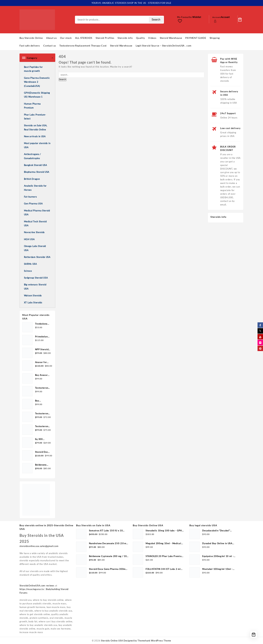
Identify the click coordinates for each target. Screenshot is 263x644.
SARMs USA (30, 264)
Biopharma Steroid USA (37, 172)
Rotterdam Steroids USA (37, 257)
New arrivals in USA (35, 136)
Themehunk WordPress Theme (154, 641)
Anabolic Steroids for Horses (35, 188)
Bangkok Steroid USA (36, 165)
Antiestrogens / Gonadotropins (33, 156)
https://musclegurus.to (32, 589)
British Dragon (32, 179)
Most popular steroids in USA (37, 145)
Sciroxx (28, 271)
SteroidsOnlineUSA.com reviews (37, 586)
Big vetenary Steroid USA (35, 287)
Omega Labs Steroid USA (35, 248)
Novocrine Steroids (34, 232)
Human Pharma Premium (32, 106)
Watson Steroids (33, 296)
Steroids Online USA (112, 641)
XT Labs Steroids (33, 303)
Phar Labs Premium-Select (35, 117)
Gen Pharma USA (33, 204)
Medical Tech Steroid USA (35, 223)
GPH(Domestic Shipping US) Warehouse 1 (37, 95)
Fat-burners (30, 197)
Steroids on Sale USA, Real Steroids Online (36, 127)
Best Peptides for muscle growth (33, 69)
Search (156, 20)
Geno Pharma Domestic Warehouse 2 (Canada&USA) (37, 82)
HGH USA (29, 239)
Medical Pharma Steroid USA (37, 213)
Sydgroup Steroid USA (36, 278)
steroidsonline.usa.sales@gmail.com (39, 546)
